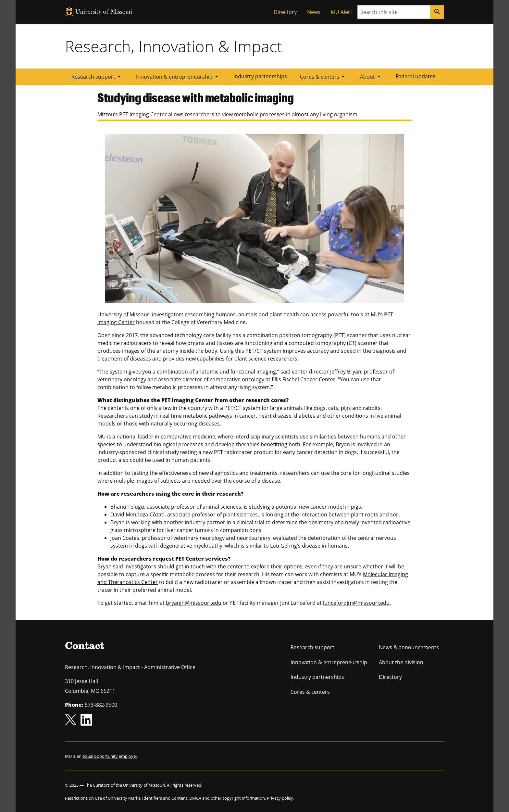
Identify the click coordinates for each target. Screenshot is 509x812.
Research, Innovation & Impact (174, 46)
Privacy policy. (280, 798)
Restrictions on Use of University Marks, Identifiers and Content (126, 798)
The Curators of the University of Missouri (125, 785)
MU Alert (341, 12)
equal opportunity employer (110, 756)
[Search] (437, 12)
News (314, 12)
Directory (285, 12)
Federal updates (416, 76)
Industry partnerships (260, 76)
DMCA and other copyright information (227, 798)
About (371, 76)
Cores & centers (323, 76)
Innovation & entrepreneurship (178, 76)
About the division (401, 662)
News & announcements (409, 647)
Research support (97, 76)
